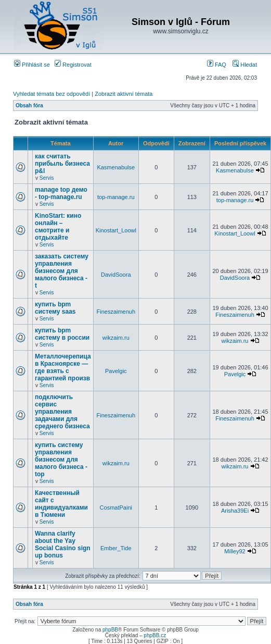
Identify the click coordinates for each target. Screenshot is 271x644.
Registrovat (73, 65)
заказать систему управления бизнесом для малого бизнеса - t (62, 271)
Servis (47, 178)
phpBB (110, 630)
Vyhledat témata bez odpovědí (51, 94)
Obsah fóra (29, 106)
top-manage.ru (116, 197)
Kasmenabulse (116, 167)
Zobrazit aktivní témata (124, 94)
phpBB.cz (155, 635)
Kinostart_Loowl (116, 230)
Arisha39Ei (235, 511)
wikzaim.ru (116, 338)
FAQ (217, 65)
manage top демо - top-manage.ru (61, 193)
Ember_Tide (116, 548)
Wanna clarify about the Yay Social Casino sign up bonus (63, 544)
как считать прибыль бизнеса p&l (62, 164)
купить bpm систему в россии (62, 334)
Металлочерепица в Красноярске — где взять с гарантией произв (63, 367)
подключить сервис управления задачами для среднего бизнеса (62, 412)
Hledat (245, 65)
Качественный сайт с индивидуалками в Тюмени (61, 504)
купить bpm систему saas (55, 308)
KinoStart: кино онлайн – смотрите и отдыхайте (58, 227)
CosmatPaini (116, 507)
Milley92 (235, 551)
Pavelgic (116, 371)
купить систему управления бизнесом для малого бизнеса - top (61, 460)
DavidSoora (116, 275)
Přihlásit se (32, 65)
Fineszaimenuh (116, 312)
